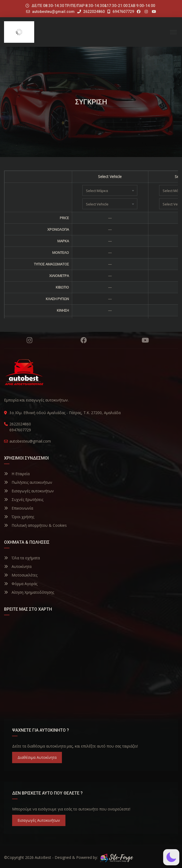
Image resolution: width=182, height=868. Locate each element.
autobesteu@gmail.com (53, 12)
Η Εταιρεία (17, 474)
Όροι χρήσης (19, 517)
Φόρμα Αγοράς (21, 584)
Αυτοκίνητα (18, 566)
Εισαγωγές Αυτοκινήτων (39, 820)
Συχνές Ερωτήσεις (24, 499)
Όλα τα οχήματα (22, 558)
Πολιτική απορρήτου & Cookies (35, 525)
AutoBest (43, 857)
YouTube (145, 340)
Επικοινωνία (19, 508)
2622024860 (91, 12)
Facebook (84, 340)
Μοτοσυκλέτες (21, 575)
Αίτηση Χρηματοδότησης (29, 592)
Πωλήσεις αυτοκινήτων (28, 482)
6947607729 (121, 12)
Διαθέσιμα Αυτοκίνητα (37, 757)
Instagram (29, 340)
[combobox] (110, 190)
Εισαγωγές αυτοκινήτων (29, 491)
